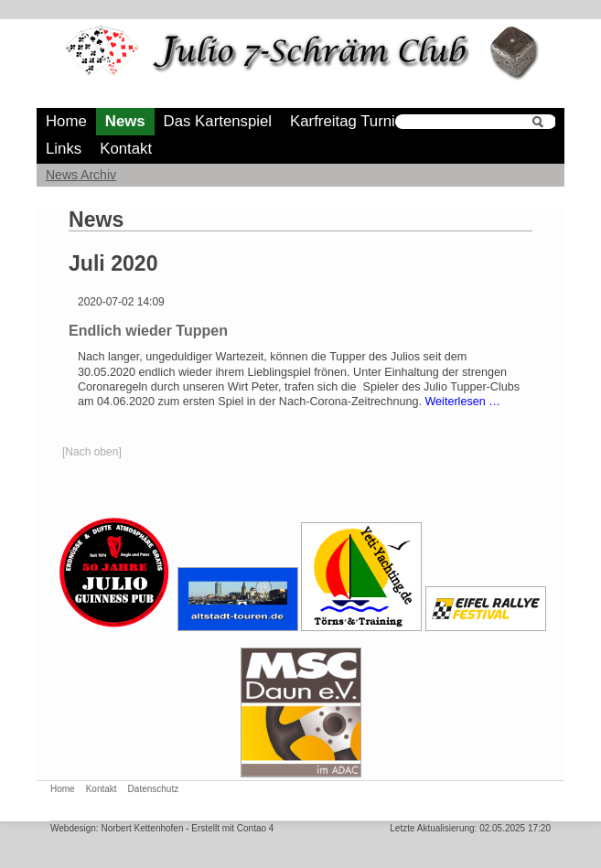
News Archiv (81, 175)
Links (64, 149)
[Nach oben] (92, 452)
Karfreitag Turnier (349, 121)
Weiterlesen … (462, 402)
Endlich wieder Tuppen (148, 331)
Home (66, 121)
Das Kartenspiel (218, 121)
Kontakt (126, 149)
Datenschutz (154, 789)
